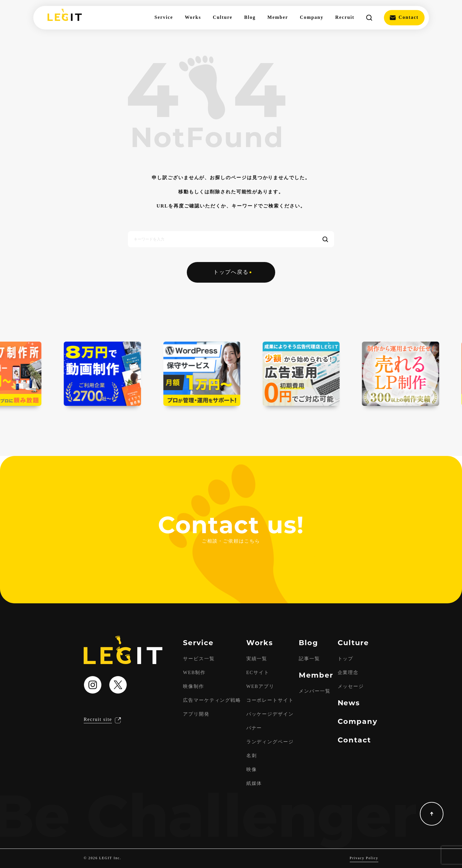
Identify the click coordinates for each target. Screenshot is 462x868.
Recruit (345, 18)
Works (193, 18)
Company (312, 18)
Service (164, 18)
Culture (222, 18)
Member (278, 18)
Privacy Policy (364, 858)
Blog (250, 18)
